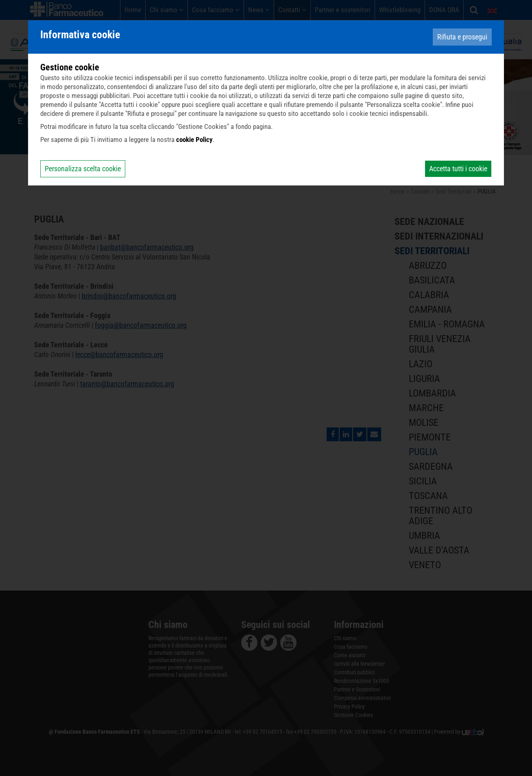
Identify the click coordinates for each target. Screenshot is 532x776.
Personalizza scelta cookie (83, 169)
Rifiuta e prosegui (462, 37)
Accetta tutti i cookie (458, 169)
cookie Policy (194, 140)
